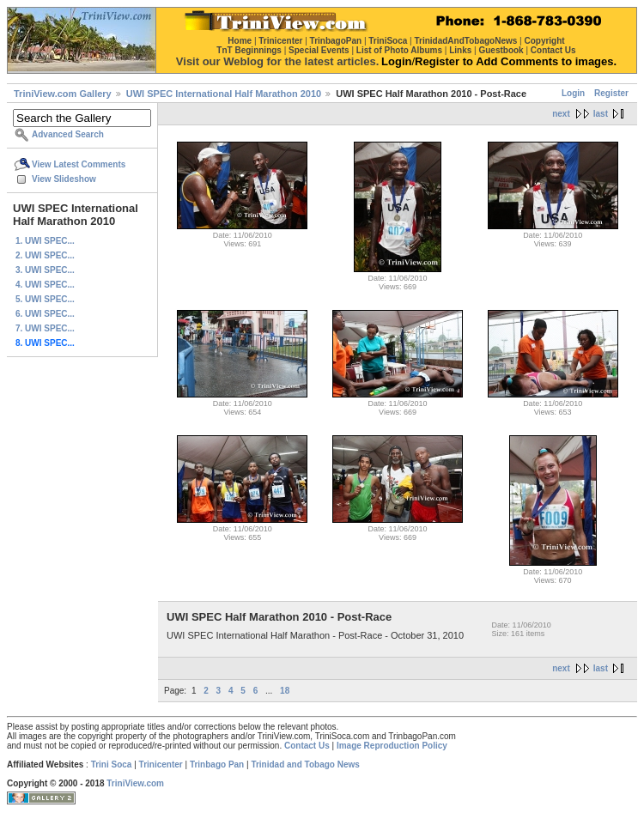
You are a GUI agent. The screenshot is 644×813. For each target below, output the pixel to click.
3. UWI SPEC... (45, 270)
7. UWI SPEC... (45, 328)
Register (611, 93)
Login (573, 93)
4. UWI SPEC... (45, 285)
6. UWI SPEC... (45, 314)
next (561, 114)
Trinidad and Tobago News (305, 764)
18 (285, 691)
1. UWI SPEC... (45, 241)
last (601, 114)
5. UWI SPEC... (45, 299)
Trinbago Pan (217, 764)
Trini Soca (112, 764)
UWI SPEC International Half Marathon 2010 (224, 94)
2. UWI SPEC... (45, 255)
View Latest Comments (79, 164)
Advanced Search (68, 134)
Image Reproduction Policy (392, 746)
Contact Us (307, 746)
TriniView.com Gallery (63, 94)
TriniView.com (135, 783)
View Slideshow (64, 179)
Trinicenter (161, 764)
